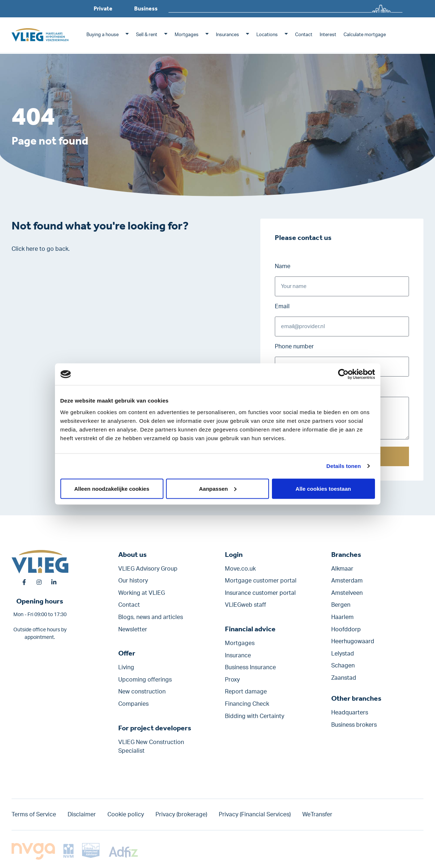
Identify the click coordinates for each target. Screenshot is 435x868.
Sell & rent (147, 35)
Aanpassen (218, 488)
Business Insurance (250, 668)
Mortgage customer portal (261, 581)
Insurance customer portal (260, 593)
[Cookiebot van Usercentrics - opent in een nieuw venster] (343, 374)
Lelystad (343, 654)
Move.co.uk (240, 569)
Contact (304, 35)
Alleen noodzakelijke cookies (112, 488)
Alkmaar (342, 569)
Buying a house (103, 35)
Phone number (294, 347)
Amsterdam (347, 581)
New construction (142, 692)
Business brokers (354, 725)
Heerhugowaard (353, 642)
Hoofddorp (346, 629)
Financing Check (247, 704)
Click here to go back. (41, 249)
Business (146, 8)
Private (103, 8)
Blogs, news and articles (151, 617)
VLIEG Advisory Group (148, 569)
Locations (267, 35)
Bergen (341, 605)
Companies (133, 704)
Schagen (343, 666)
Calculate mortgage (365, 35)
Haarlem (342, 617)
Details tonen (344, 466)
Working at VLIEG (142, 593)
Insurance (238, 656)
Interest (328, 35)
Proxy (232, 680)
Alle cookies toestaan (323, 488)
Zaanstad (344, 678)
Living (126, 668)
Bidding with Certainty (255, 716)
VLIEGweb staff (246, 605)
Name (283, 266)
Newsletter (133, 629)
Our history (133, 581)
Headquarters (350, 713)
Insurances (227, 35)
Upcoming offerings (145, 680)
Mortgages (187, 35)
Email (282, 306)
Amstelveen (347, 593)
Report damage (246, 692)
